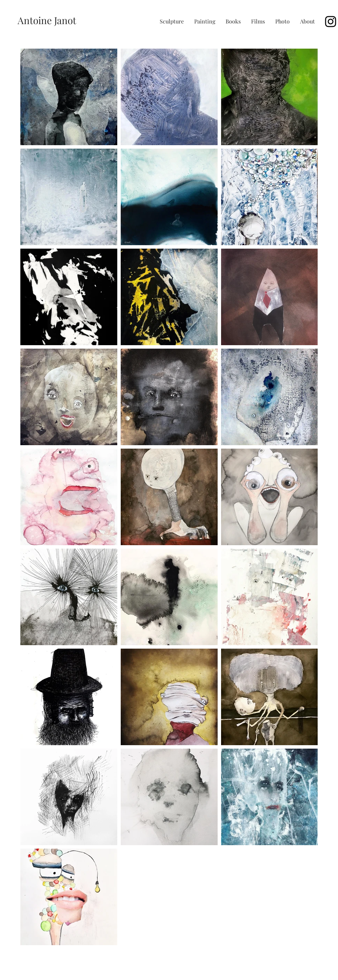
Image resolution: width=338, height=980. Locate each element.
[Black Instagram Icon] (331, 22)
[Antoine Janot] (47, 20)
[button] (172, 21)
